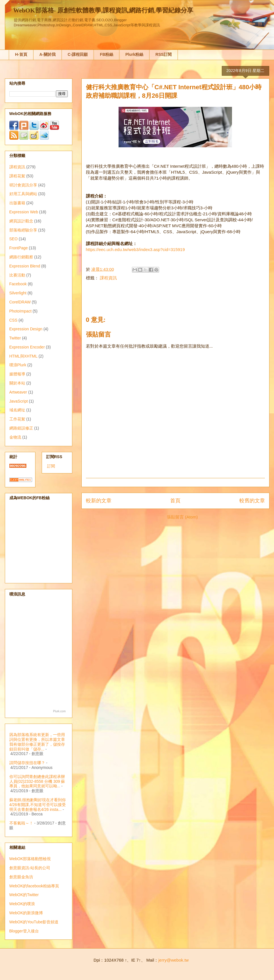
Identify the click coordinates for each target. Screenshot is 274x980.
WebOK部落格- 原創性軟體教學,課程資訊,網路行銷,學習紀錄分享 (103, 10)
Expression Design (26, 329)
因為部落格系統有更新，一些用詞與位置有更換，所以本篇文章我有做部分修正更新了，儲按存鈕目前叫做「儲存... (37, 742)
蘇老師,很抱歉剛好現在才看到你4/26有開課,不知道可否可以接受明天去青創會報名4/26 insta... (38, 805)
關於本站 (17, 383)
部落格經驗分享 (23, 230)
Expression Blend (25, 266)
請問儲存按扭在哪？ (27, 763)
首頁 (175, 501)
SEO (14, 239)
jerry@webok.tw (173, 960)
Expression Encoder (27, 347)
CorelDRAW (20, 302)
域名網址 (17, 410)
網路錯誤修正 (21, 428)
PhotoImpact (21, 311)
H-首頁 (21, 54)
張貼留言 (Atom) (182, 517)
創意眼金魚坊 (21, 877)
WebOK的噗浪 (22, 904)
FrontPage (19, 248)
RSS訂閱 (164, 54)
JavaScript (19, 401)
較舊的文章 (252, 501)
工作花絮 (17, 419)
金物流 (15, 437)
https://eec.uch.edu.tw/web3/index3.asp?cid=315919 (135, 249)
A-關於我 (48, 54)
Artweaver (18, 392)
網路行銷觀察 (21, 257)
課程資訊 (108, 278)
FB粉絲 (107, 54)
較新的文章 (99, 501)
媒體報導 (17, 374)
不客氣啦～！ (21, 823)
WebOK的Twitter (24, 895)
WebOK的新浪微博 (26, 913)
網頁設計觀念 (21, 221)
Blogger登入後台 (24, 931)
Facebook (18, 284)
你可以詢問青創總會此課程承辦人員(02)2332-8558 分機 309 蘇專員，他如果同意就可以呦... (37, 781)
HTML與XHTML (24, 356)
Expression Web (24, 212)
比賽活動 (17, 275)
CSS (13, 320)
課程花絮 (17, 176)
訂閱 (51, 466)
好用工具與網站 (23, 194)
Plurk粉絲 (134, 54)
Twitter (15, 338)
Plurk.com (59, 711)
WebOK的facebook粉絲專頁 (34, 886)
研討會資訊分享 (23, 185)
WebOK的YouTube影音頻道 (34, 922)
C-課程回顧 (78, 54)
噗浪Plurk (18, 365)
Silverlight (18, 293)
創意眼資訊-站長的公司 (30, 868)
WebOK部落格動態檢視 (30, 859)
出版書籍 (17, 203)
